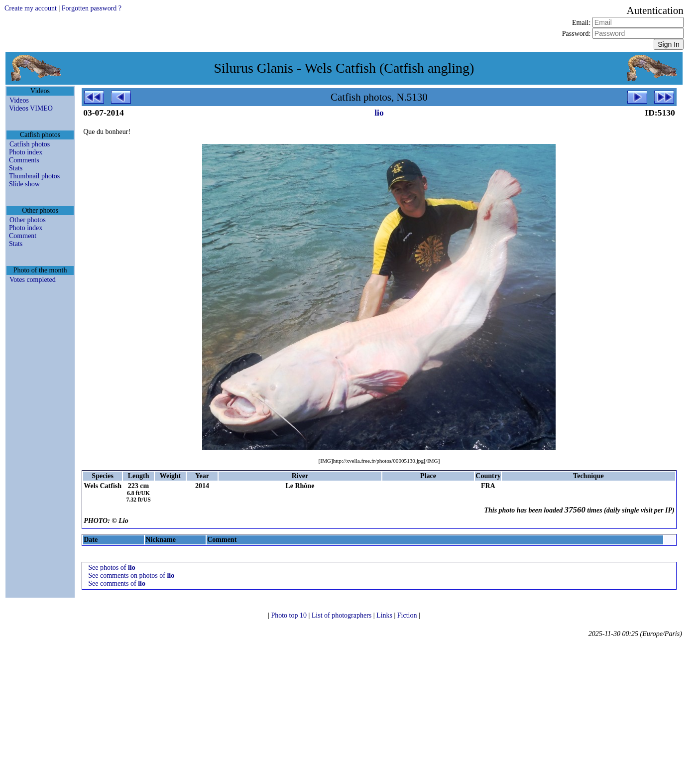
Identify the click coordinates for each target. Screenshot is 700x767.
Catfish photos (30, 144)
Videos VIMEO (31, 108)
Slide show (24, 184)
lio (379, 113)
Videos (19, 100)
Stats (16, 168)
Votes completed (33, 280)
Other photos (28, 220)
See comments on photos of (131, 575)
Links (385, 615)
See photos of (112, 568)
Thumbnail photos (34, 176)
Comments (24, 160)
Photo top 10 (290, 615)
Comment (23, 236)
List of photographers (343, 615)
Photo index (26, 152)
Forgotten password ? (92, 8)
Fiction (408, 615)
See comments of (117, 583)
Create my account (31, 8)
